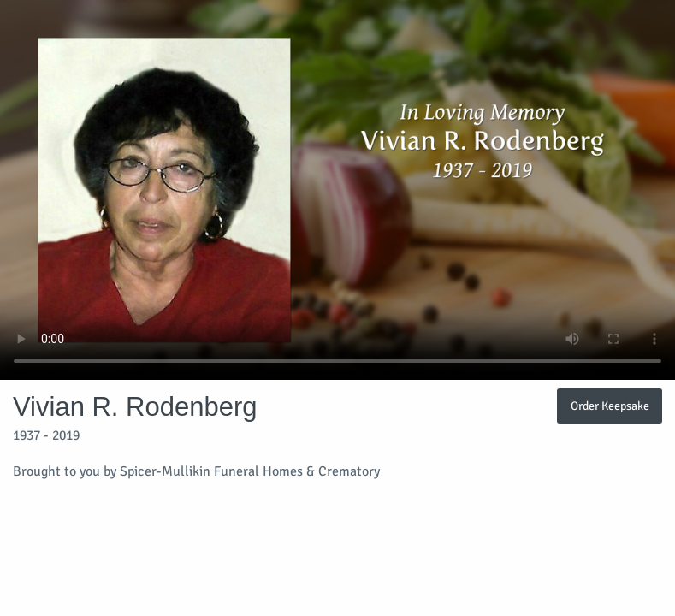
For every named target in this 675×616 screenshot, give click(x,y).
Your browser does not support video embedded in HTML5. (337, 190)
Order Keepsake (610, 406)
